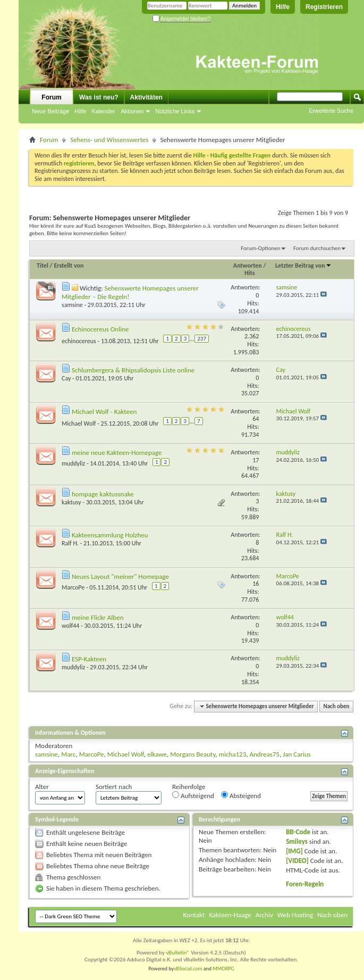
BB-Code (298, 832)
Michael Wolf (79, 423)
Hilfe (283, 7)
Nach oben (336, 706)
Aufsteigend (193, 795)
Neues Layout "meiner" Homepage (120, 576)
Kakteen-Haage (230, 915)
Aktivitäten (146, 97)
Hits (249, 273)
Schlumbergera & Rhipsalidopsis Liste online (133, 370)
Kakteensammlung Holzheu (110, 535)
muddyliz (73, 463)
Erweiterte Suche (331, 111)
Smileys (297, 841)
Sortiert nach (114, 787)
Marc (68, 754)
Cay (66, 378)
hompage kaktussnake (103, 494)
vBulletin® (178, 953)
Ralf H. (70, 543)
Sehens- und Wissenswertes (109, 140)
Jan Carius (297, 754)
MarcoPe (73, 587)
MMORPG (223, 969)
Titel (43, 265)
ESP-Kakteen (89, 659)
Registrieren (324, 7)
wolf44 (70, 626)
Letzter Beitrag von (303, 265)
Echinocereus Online (100, 329)
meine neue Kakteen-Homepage (117, 452)
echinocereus (79, 341)
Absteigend (241, 795)
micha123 (233, 754)
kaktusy (71, 502)
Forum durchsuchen (317, 248)
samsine (72, 305)
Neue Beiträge (50, 111)
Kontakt (194, 915)
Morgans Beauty (193, 754)
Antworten (248, 265)
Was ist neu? (99, 97)
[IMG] (294, 851)
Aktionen (132, 111)
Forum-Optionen (260, 248)
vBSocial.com (189, 969)
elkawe (157, 754)
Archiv (264, 915)
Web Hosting (295, 915)
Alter (42, 787)
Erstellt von (69, 265)
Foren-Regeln (305, 884)
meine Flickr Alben (98, 617)
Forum (51, 97)
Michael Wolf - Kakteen (104, 412)
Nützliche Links (175, 111)
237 (202, 339)
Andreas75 (264, 754)
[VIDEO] (297, 861)
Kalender (103, 111)
